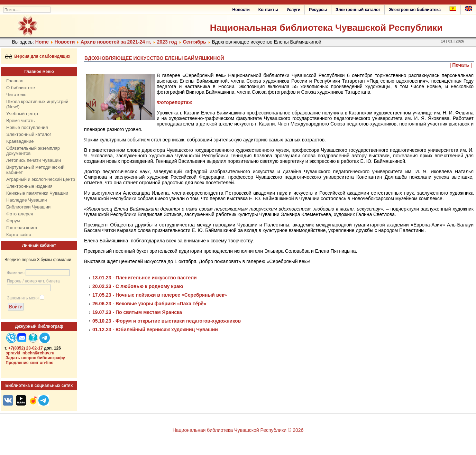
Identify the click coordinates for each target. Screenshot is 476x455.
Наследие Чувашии (26, 200)
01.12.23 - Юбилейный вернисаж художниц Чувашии (155, 329)
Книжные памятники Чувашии (37, 193)
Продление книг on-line (29, 363)
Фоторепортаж (174, 102)
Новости (241, 10)
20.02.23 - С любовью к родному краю (138, 286)
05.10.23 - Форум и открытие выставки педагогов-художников (167, 321)
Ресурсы (318, 10)
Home (42, 42)
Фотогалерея (20, 214)
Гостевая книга (22, 228)
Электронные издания (29, 186)
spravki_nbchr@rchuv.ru (30, 353)
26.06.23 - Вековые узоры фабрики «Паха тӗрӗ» (149, 304)
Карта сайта (19, 235)
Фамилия (16, 273)
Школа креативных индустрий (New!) (37, 104)
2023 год (167, 42)
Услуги (293, 10)
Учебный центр (22, 114)
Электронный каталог (358, 10)
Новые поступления (27, 127)
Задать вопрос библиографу (35, 358)
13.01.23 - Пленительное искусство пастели (145, 278)
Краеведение (20, 141)
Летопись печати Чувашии (34, 160)
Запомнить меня (23, 298)
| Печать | (461, 65)
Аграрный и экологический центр (41, 179)
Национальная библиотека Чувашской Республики (326, 28)
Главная (15, 81)
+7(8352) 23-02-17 (26, 348)
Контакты (268, 10)
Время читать (20, 120)
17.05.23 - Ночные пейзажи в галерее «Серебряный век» (160, 295)
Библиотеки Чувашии (28, 207)
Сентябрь (194, 42)
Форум (13, 221)
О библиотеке (21, 88)
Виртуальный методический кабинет (35, 170)
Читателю (16, 95)
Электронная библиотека (415, 10)
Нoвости (65, 42)
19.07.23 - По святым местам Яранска (137, 312)
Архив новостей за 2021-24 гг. (116, 42)
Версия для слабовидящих (38, 56)
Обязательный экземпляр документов (33, 151)
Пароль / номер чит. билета (33, 281)
